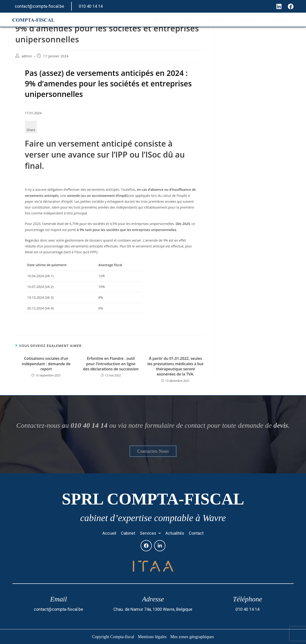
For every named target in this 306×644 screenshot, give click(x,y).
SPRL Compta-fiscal (153, 499)
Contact (280, 20)
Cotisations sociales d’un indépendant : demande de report (46, 364)
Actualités (250, 20)
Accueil (160, 20)
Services (218, 20)
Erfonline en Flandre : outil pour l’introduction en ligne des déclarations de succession (111, 364)
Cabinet (187, 20)
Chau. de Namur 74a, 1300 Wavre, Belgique (153, 609)
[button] (150, 533)
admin (27, 56)
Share (31, 130)
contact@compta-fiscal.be (39, 6)
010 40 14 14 (91, 6)
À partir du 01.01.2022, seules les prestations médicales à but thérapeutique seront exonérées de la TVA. (175, 366)
